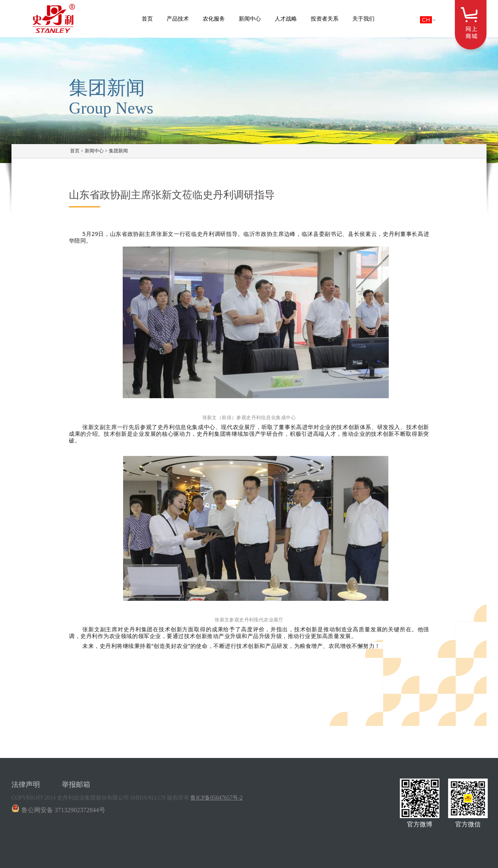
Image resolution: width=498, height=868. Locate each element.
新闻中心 (250, 19)
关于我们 (363, 19)
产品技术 (178, 19)
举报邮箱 (76, 784)
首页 (147, 19)
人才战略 (286, 19)
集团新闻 (118, 151)
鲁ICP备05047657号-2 (216, 798)
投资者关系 (325, 19)
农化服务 (214, 19)
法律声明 (26, 784)
